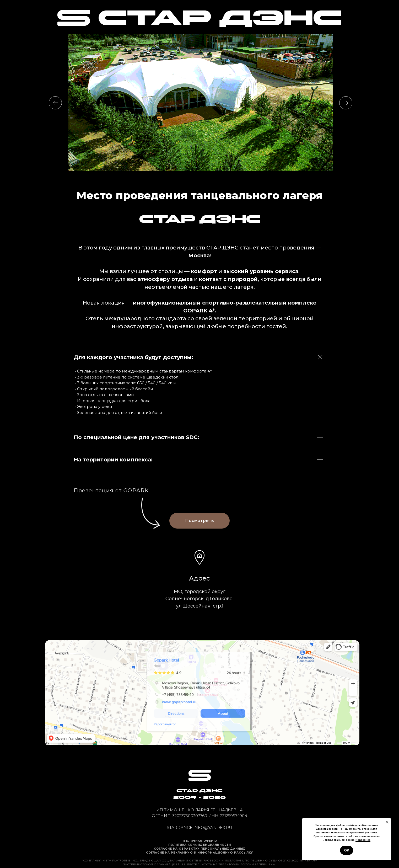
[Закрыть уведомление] (387, 822)
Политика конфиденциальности (200, 845)
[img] (74, 18)
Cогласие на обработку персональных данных (199, 849)
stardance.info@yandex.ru (199, 827)
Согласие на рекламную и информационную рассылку (199, 853)
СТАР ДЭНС (220, 20)
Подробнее (363, 840)
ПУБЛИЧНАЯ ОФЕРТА (199, 841)
